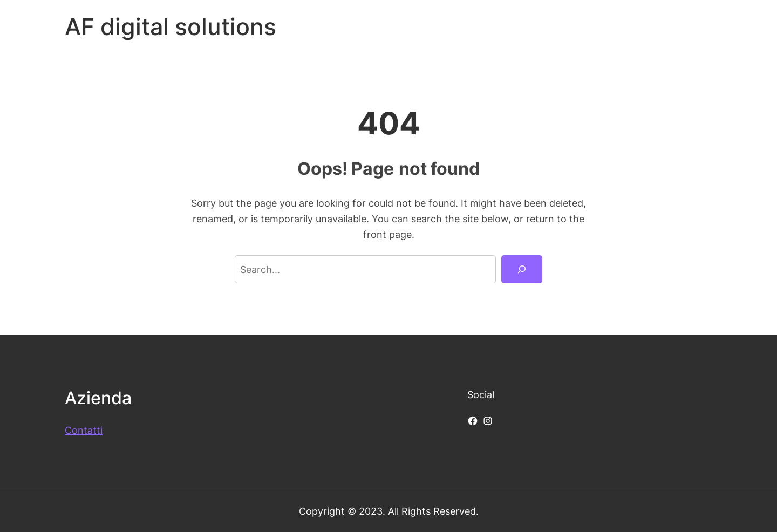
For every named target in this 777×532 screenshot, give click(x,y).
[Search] (522, 269)
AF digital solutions (171, 27)
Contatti (84, 430)
